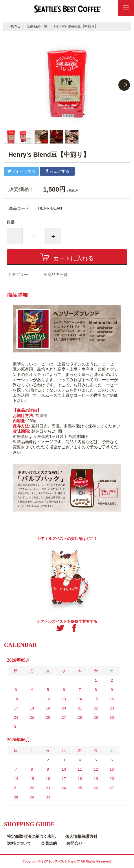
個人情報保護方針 (81, 836)
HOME (15, 26)
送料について (19, 843)
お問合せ (74, 843)
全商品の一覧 (37, 26)
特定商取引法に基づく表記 (31, 836)
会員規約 (49, 843)
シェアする (57, 171)
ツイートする (21, 171)
